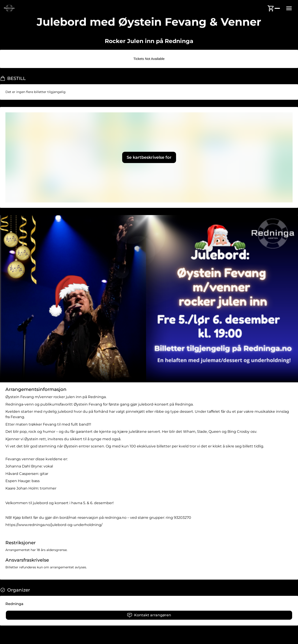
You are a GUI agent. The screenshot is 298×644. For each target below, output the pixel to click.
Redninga (14, 604)
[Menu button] (289, 8)
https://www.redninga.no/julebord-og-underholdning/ (54, 525)
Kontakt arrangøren (149, 615)
